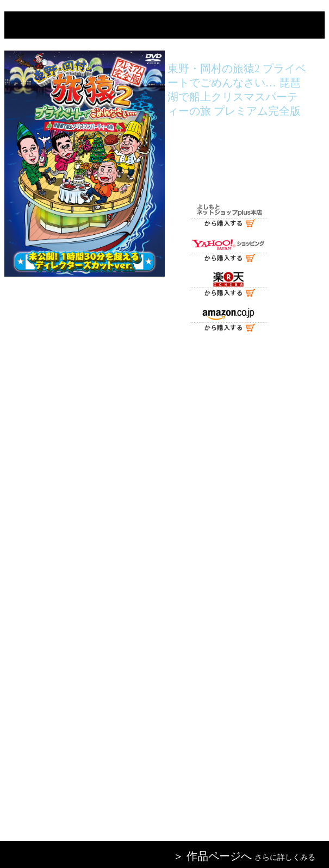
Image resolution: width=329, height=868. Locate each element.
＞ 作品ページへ (212, 856)
